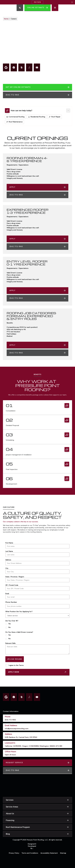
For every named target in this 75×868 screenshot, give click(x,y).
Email (7, 594)
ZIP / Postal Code (12, 585)
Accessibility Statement (49, 853)
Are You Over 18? (12, 621)
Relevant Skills (10, 643)
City (7, 568)
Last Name (9, 551)
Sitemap (63, 853)
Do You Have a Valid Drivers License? (19, 632)
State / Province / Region (15, 577)
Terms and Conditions (30, 853)
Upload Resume (15, 659)
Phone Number (11, 602)
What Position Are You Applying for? (19, 611)
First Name (9, 543)
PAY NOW (37, 2)
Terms (21, 665)
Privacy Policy (14, 853)
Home (6, 19)
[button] (72, 2)
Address (8, 560)
